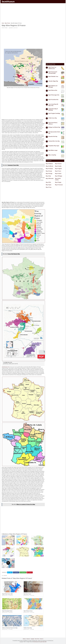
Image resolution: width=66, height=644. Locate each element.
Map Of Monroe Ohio (53, 90)
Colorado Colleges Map (53, 81)
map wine (5, 576)
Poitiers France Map (28, 628)
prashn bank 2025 (43, 642)
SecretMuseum (8, 1)
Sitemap (24, 639)
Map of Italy (48, 176)
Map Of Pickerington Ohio (54, 95)
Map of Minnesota (50, 178)
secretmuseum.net (5, 367)
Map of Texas (49, 187)
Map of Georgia (49, 174)
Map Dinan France (27, 594)
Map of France (5, 28)
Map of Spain (49, 185)
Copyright (32, 639)
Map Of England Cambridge (54, 113)
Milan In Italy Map (52, 155)
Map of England (58, 169)
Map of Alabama (49, 164)
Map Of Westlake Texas (53, 77)
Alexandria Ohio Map (53, 136)
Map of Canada (58, 166)
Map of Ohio (48, 182)
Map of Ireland (58, 174)
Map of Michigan (59, 176)
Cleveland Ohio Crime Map (54, 141)
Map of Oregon (58, 182)
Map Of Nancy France (28, 611)
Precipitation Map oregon (54, 146)
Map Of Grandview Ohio (53, 100)
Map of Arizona (58, 164)
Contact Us (28, 639)
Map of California (49, 166)
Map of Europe (49, 171)
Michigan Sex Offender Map (54, 127)
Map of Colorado (49, 169)
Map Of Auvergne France (7, 611)
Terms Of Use (37, 639)
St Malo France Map (53, 118)
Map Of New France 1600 (7, 594)
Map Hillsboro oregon (53, 150)
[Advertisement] (33, 13)
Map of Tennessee (59, 185)
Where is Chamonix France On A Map (10, 628)
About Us (42, 639)
